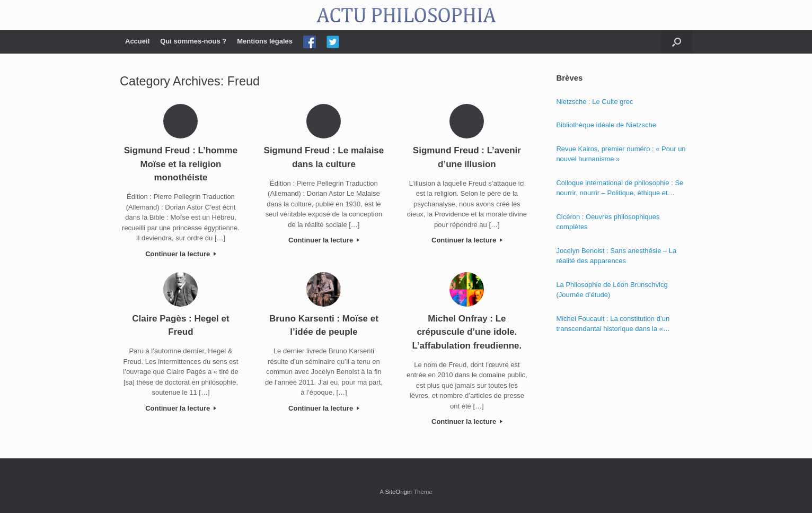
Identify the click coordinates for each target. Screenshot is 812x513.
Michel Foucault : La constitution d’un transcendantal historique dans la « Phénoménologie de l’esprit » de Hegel (615, 324)
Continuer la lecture (181, 254)
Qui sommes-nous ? (193, 41)
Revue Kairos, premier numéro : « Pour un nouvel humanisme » (621, 154)
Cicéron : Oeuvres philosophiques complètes (608, 222)
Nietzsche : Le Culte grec (594, 102)
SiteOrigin (398, 492)
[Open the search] (677, 42)
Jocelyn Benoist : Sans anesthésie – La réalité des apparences (616, 256)
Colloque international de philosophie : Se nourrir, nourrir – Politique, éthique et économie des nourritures (620, 189)
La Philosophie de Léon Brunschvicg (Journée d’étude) (612, 290)
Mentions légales (265, 41)
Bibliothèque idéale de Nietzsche (606, 125)
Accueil (137, 41)
